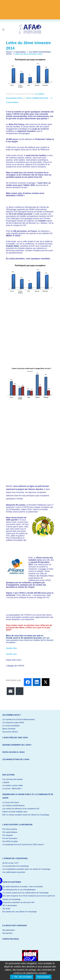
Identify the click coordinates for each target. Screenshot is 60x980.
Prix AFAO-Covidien (10, 841)
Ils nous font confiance (15, 925)
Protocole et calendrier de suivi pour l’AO (18, 902)
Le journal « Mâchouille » (12, 788)
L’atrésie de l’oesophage (15, 858)
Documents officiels (10, 732)
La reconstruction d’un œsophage (16, 866)
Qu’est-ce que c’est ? (11, 863)
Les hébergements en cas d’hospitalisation (19, 890)
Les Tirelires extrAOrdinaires (14, 805)
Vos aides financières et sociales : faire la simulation (23, 887)
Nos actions (8, 775)
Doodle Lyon (11, 654)
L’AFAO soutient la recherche (17, 825)
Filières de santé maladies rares (15, 812)
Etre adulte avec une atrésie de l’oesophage (20, 912)
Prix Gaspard (8, 835)
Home (9, 52)
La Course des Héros (11, 802)
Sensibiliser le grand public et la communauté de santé (28, 796)
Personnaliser (44, 977)
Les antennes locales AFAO (13, 723)
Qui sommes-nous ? (12, 715)
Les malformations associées (14, 872)
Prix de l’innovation (10, 838)
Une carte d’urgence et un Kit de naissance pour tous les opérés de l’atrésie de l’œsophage (29, 898)
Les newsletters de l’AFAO (16, 759)
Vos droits (6, 909)
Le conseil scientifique (11, 726)
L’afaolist (6, 782)
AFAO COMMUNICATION (37, 98)
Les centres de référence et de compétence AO (21, 809)
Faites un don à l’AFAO (14, 752)
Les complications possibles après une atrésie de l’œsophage (26, 869)
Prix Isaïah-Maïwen (10, 832)
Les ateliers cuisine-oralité (13, 785)
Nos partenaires (9, 930)
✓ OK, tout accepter (22, 977)
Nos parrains (7, 933)
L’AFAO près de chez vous (15, 738)
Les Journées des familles (13, 779)
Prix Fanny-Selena (10, 829)
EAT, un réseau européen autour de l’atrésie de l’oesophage (26, 815)
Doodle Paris (12, 648)
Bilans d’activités (9, 729)
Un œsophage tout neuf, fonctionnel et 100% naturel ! (23, 844)
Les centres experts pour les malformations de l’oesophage (25, 893)
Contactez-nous (11, 939)
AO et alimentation (10, 905)
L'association (20, 52)
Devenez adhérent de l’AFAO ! (17, 745)
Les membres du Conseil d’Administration (19, 719)
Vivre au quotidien (12, 882)
